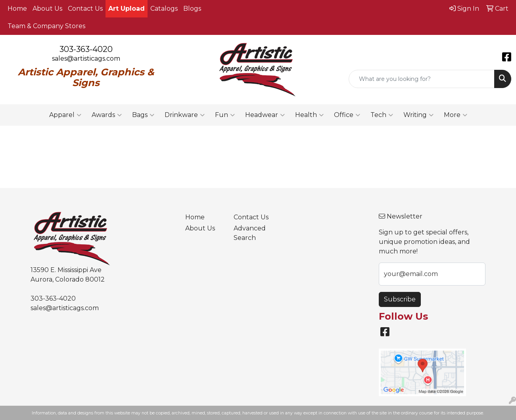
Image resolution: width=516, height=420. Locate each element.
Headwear (265, 115)
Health (309, 115)
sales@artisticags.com (86, 58)
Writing (418, 115)
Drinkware (185, 115)
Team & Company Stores (46, 26)
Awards (107, 115)
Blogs (192, 9)
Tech (382, 115)
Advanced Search (250, 233)
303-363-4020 (86, 49)
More (456, 115)
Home (17, 9)
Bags (143, 115)
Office (347, 115)
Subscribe (400, 299)
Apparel (65, 115)
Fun (225, 115)
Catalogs (164, 9)
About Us (47, 9)
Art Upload (127, 9)
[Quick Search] (422, 79)
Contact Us (85, 9)
